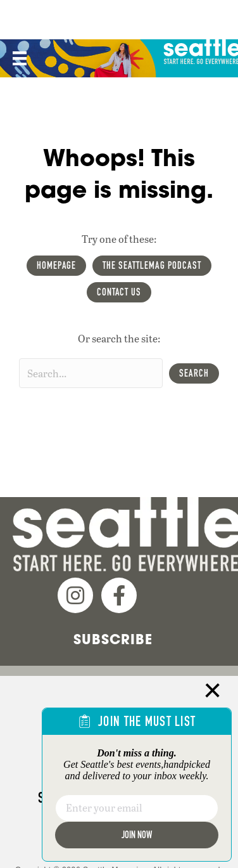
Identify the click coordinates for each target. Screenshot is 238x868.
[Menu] (18, 58)
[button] (194, 373)
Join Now (137, 835)
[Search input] (91, 373)
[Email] (137, 808)
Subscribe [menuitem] (113, 639)
